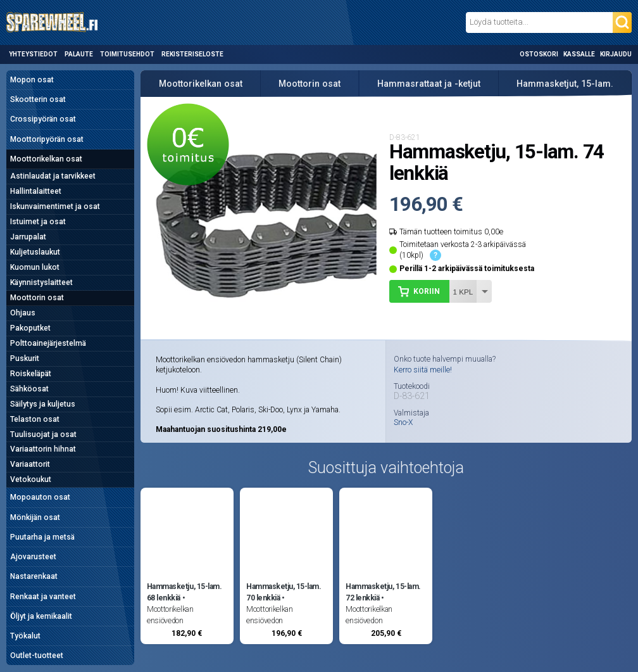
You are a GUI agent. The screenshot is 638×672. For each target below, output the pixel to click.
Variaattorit (30, 464)
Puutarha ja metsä (42, 537)
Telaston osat (35, 419)
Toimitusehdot (127, 54)
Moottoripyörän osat (47, 139)
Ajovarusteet (33, 557)
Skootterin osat (38, 99)
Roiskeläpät (31, 374)
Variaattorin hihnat (43, 449)
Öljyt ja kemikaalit (41, 616)
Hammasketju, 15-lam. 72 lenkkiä (383, 592)
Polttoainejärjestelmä (48, 343)
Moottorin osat (37, 298)
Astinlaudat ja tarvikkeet (53, 176)
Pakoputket (30, 328)
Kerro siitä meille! (423, 370)
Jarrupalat (28, 237)
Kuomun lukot (35, 267)
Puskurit (25, 358)
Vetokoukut (31, 479)
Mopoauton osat (40, 497)
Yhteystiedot (33, 54)
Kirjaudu (616, 54)
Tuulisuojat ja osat (43, 434)
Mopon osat (32, 80)
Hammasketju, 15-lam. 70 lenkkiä (284, 592)
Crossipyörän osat (43, 119)
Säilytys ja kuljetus (43, 404)
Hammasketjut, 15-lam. (565, 84)
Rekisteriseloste (192, 54)
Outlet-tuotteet (37, 656)
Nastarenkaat (34, 576)
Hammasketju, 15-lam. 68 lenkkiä (184, 592)
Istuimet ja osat (38, 222)
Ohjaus (23, 313)
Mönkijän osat (35, 517)
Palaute (79, 54)
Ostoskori (539, 54)
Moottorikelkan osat (46, 159)
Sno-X (403, 422)
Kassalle (579, 54)
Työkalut (25, 636)
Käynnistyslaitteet (41, 282)
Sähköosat (29, 389)
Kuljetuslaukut (35, 252)
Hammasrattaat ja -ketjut (429, 84)
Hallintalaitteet (36, 191)
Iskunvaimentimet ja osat (55, 206)
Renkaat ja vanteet (43, 597)
